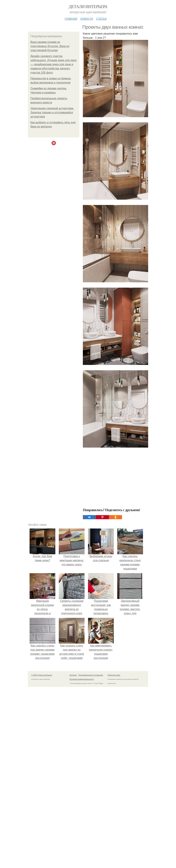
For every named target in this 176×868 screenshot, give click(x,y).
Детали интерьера (88, 7)
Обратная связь (114, 675)
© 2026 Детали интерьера (42, 675)
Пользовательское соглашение (91, 675)
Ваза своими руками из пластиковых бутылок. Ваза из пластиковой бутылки (50, 46)
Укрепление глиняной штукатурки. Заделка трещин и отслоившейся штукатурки (52, 112)
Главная (71, 18)
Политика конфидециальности (82, 679)
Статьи (101, 18)
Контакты (73, 675)
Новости (87, 18)
